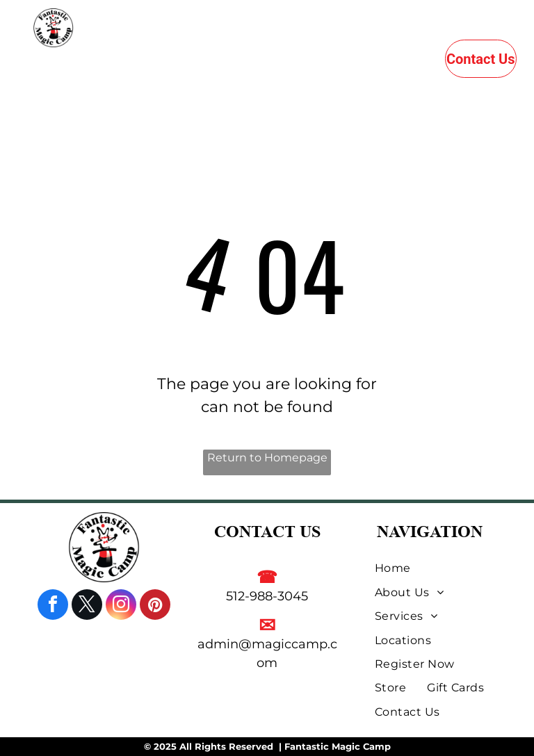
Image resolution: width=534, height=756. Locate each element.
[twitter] (87, 606)
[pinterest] (155, 606)
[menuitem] (172, 65)
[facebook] (53, 606)
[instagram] (121, 606)
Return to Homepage (267, 458)
